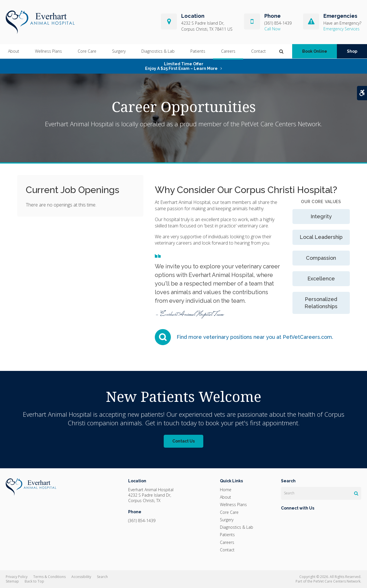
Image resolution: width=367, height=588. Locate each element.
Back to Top (34, 581)
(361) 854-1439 (278, 23)
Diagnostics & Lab (158, 51)
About (14, 51)
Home (226, 490)
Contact (258, 51)
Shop (352, 52)
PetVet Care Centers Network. (282, 124)
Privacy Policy (17, 577)
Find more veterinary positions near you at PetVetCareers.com (254, 337)
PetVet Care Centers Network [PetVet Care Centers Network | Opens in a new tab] (337, 581)
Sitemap (12, 581)
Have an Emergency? (342, 23)
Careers (228, 51)
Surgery (119, 51)
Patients (198, 51)
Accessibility (81, 577)
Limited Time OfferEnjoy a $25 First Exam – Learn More (181, 66)
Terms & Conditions (49, 577)
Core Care (87, 51)
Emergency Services (341, 29)
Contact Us (183, 441)
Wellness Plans (48, 51)
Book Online (315, 52)
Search (102, 577)
